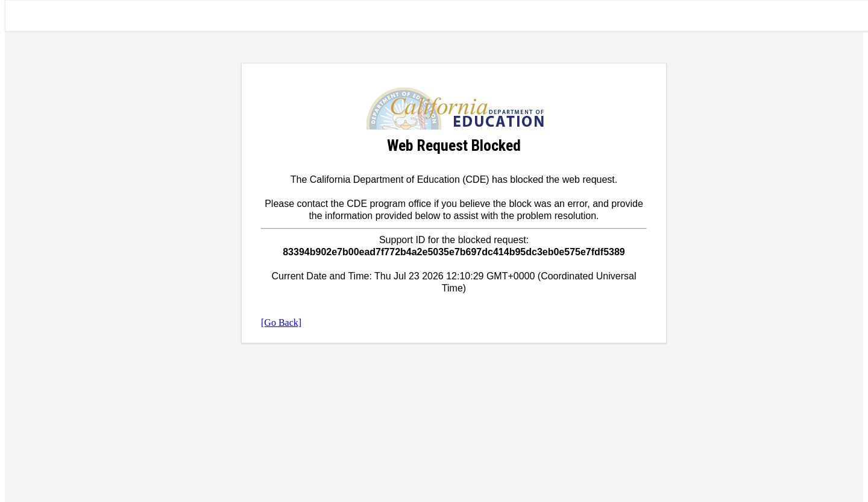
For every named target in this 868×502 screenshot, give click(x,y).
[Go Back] (281, 322)
